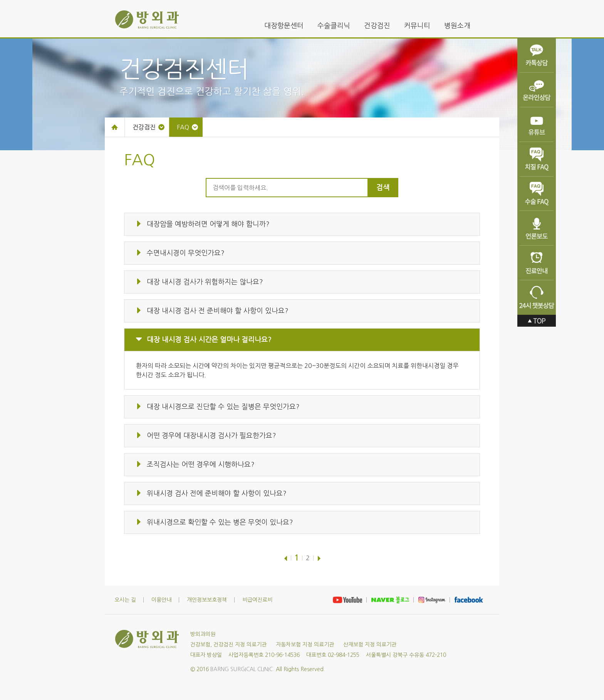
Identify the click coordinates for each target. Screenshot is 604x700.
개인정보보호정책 (207, 600)
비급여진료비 (257, 600)
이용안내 (161, 600)
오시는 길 (125, 600)
